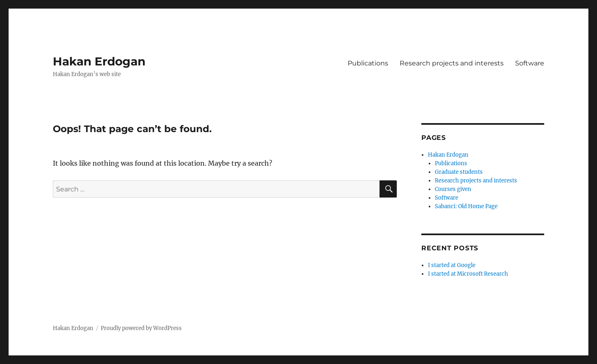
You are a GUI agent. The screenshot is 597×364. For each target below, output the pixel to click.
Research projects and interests (452, 63)
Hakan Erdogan (99, 61)
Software (530, 63)
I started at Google (452, 265)
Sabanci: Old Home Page (466, 206)
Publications (368, 63)
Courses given (453, 189)
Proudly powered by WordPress (141, 328)
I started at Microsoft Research (468, 274)
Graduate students (459, 172)
